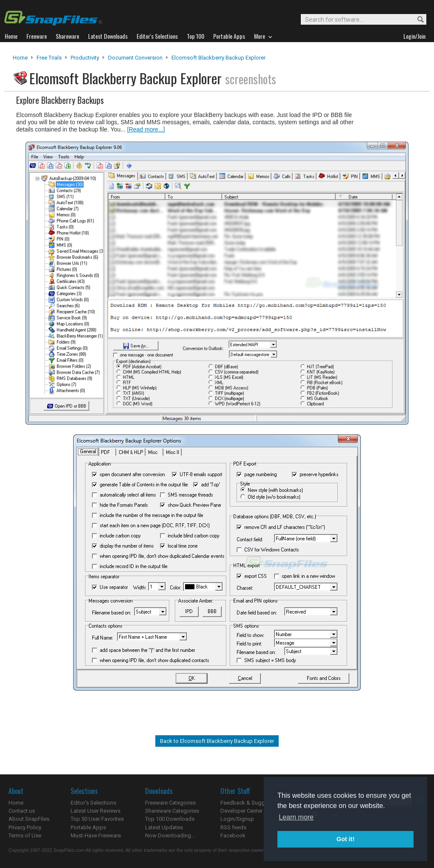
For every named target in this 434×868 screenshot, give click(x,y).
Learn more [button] (296, 817)
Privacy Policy (25, 827)
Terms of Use (25, 835)
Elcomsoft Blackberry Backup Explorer (218, 58)
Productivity (85, 58)
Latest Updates (164, 827)
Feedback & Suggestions (252, 803)
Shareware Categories (172, 811)
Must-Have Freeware (96, 835)
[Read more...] (146, 129)
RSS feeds (233, 827)
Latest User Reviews (96, 811)
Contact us (22, 811)
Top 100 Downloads (170, 819)
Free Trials (49, 58)
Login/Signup (237, 819)
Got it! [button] (345, 839)
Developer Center (241, 811)
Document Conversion (135, 58)
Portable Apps (88, 827)
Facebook (233, 835)
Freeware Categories (170, 803)
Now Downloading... (170, 835)
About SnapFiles (29, 819)
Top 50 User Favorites (97, 819)
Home (20, 58)
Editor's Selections (93, 803)
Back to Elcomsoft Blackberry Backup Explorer (217, 741)
